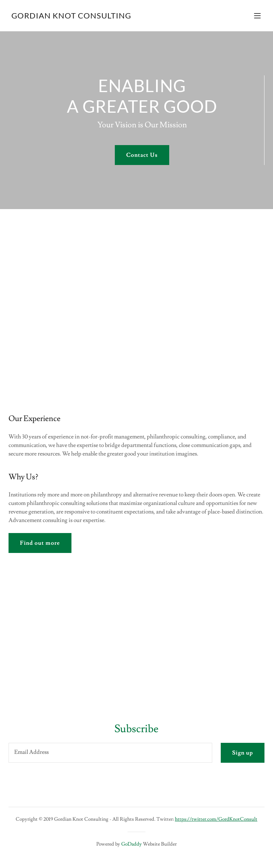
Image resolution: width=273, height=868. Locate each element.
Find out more (40, 543)
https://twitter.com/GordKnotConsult (216, 819)
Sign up (243, 753)
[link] (71, 17)
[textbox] (110, 753)
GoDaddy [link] (132, 844)
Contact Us (142, 155)
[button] (257, 16)
